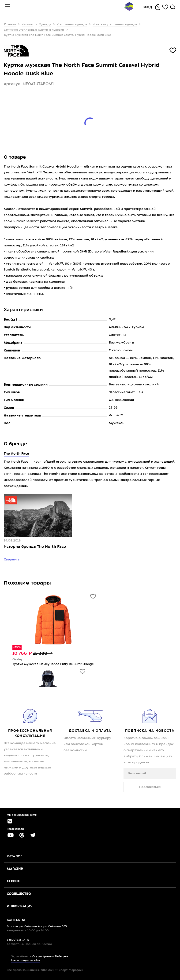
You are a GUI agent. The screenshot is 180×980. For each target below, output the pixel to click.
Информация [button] (20, 906)
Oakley (17, 660)
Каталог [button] (15, 856)
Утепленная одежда (72, 25)
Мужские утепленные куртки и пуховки (34, 30)
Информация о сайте (26, 961)
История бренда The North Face (35, 547)
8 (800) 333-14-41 (18, 940)
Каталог (27, 25)
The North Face (16, 453)
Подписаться (150, 787)
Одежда (45, 25)
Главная (10, 25)
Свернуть (12, 559)
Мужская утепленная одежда (115, 25)
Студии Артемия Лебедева (50, 957)
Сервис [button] (13, 881)
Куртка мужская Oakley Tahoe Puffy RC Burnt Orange (53, 664)
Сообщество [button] (19, 894)
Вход (147, 7)
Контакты (16, 920)
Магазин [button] (15, 869)
